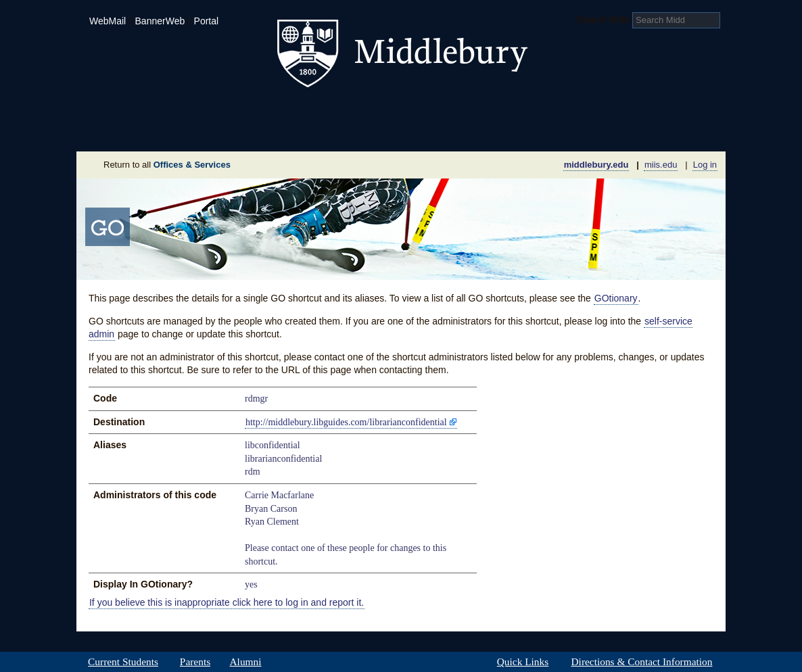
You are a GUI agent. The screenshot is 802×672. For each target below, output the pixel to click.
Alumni (245, 662)
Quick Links (523, 662)
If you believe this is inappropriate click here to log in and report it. (227, 602)
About (143, 131)
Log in (705, 165)
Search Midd (604, 20)
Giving (343, 131)
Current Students (123, 662)
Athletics (434, 111)
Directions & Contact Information (642, 662)
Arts (511, 111)
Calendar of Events (529, 131)
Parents (195, 662)
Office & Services (660, 131)
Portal (207, 21)
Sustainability (260, 131)
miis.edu (661, 165)
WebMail (108, 21)
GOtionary (616, 298)
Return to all (167, 165)
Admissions (124, 111)
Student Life (335, 111)
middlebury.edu (596, 165)
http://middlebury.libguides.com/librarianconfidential (346, 422)
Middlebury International (638, 111)
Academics (229, 111)
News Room (418, 131)
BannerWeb (160, 21)
